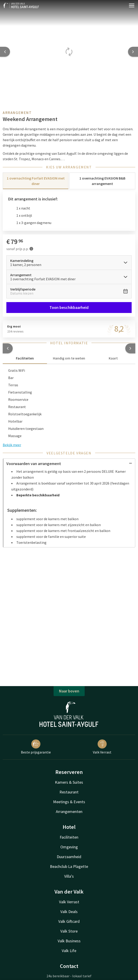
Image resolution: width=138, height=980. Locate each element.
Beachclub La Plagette (69, 866)
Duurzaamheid (69, 857)
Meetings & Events (69, 802)
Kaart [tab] (113, 358)
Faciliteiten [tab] (25, 358)
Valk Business (69, 941)
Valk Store (69, 931)
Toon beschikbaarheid (69, 307)
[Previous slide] (5, 52)
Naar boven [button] (69, 691)
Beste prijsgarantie (36, 747)
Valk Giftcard (69, 921)
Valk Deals (69, 912)
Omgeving (69, 847)
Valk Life (69, 951)
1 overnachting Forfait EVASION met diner (36, 181)
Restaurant (69, 792)
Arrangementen (69, 811)
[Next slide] (133, 52)
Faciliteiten (69, 837)
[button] (8, 348)
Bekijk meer (12, 445)
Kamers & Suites (69, 782)
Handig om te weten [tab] (69, 358)
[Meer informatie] (31, 249)
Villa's (69, 876)
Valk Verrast (102, 747)
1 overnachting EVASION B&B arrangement (102, 181)
